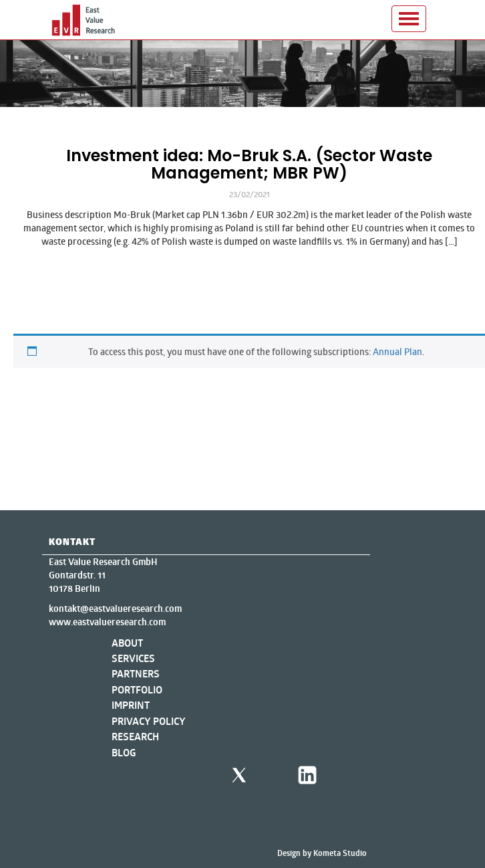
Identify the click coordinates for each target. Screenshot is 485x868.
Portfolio (137, 690)
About (127, 643)
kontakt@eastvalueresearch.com (115, 609)
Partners (136, 674)
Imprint (131, 705)
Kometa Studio (340, 853)
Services (133, 658)
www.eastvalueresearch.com (107, 622)
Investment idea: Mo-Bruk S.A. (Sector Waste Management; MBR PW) (249, 164)
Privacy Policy (149, 721)
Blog (124, 753)
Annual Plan (397, 351)
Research (135, 737)
